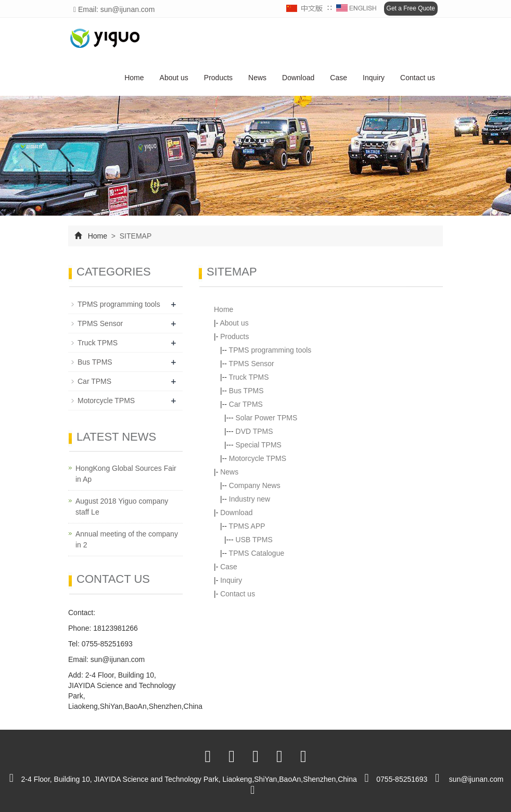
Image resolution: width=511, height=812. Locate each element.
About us (174, 78)
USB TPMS (254, 540)
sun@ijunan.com (118, 659)
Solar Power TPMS (267, 418)
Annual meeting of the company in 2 (127, 539)
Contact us (418, 78)
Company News (255, 485)
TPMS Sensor (252, 364)
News (257, 78)
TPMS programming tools (270, 350)
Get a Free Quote (411, 8)
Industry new (250, 499)
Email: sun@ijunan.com (114, 9)
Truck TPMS (249, 377)
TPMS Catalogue (257, 553)
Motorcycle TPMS (258, 458)
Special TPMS (259, 445)
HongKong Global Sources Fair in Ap (126, 474)
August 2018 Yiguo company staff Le (122, 507)
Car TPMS (246, 404)
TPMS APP (247, 526)
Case (338, 78)
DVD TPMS (254, 431)
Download (298, 78)
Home (134, 78)
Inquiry (374, 78)
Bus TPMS (246, 391)
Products (218, 78)
